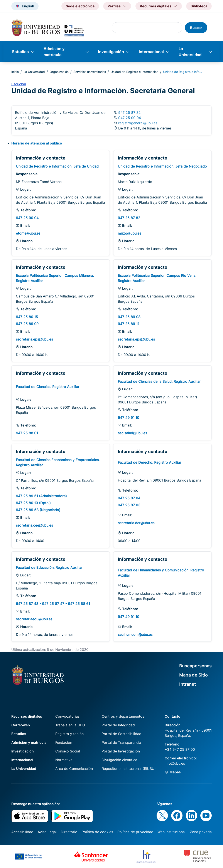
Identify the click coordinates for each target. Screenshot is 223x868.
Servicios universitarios (90, 72)
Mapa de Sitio (193, 675)
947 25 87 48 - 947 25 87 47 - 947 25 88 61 (53, 604)
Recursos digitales (27, 716)
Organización (59, 72)
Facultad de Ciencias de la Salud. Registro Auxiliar (159, 381)
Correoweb (21, 725)
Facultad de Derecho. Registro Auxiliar (150, 462)
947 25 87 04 (129, 498)
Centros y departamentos (123, 716)
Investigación (111, 52)
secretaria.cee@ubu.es (34, 525)
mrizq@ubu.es (129, 233)
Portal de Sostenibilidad (122, 734)
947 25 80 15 (27, 317)
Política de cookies (97, 832)
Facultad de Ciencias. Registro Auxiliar (48, 387)
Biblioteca (199, 6)
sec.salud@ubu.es (132, 433)
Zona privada (201, 832)
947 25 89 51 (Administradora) (41, 496)
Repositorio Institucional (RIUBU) (129, 769)
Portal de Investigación (121, 751)
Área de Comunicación (74, 769)
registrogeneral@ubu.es (138, 123)
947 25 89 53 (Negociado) (38, 510)
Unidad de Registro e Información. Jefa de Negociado (162, 166)
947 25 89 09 (27, 324)
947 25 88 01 (27, 433)
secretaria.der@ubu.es (136, 523)
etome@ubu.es (28, 233)
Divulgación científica (119, 760)
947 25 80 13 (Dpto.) (33, 503)
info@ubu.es (175, 763)
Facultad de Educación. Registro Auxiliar (49, 567)
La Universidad (190, 52)
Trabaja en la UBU (70, 725)
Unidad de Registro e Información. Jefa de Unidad (57, 166)
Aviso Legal (47, 832)
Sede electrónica (80, 6)
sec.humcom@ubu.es (135, 635)
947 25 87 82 (129, 112)
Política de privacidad (135, 832)
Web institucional (171, 832)
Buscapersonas (195, 666)
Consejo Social (68, 751)
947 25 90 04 (129, 118)
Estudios (20, 52)
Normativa (64, 760)
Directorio (69, 832)
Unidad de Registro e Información (134, 72)
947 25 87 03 (129, 505)
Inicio (15, 72)
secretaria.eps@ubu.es (34, 339)
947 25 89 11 (128, 324)
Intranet (188, 684)
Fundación (64, 742)
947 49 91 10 (128, 418)
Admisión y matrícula (54, 52)
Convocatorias (67, 716)
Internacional (151, 52)
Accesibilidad (22, 832)
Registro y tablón (69, 734)
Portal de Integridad (118, 725)
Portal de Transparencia (121, 742)
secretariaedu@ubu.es (34, 619)
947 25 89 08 (129, 317)
